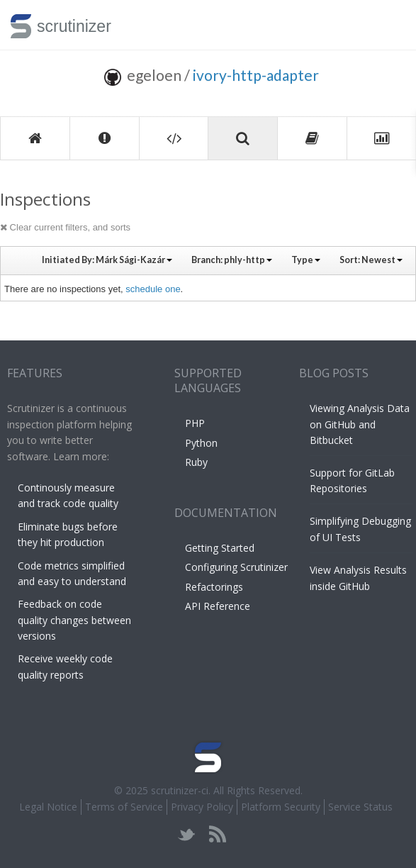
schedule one (153, 289)
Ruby (196, 462)
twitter (187, 834)
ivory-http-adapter (256, 75)
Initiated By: (107, 260)
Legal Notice (48, 807)
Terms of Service (124, 807)
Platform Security (281, 807)
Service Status (360, 807)
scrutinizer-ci (180, 790)
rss (217, 834)
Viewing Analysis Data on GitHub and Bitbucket (360, 424)
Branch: (232, 260)
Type (306, 260)
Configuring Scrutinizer (236, 567)
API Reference (218, 606)
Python (201, 443)
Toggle (389, 25)
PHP (195, 423)
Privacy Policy (202, 807)
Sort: (371, 260)
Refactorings (214, 587)
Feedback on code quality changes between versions (74, 620)
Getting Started (220, 548)
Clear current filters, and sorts (65, 227)
